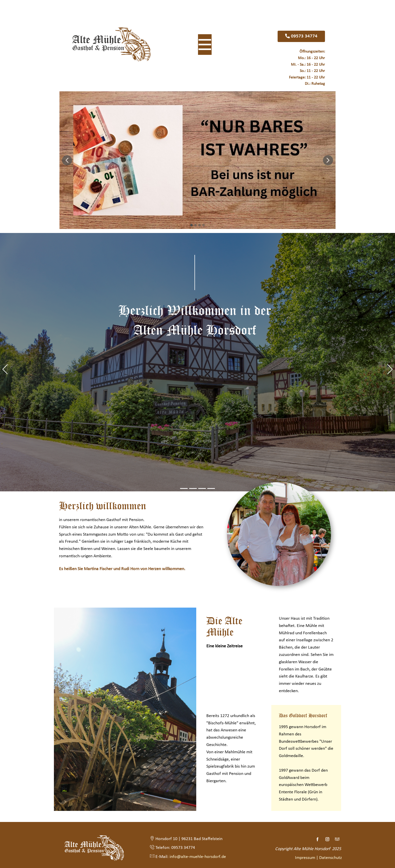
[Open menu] (205, 45)
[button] (67, 160)
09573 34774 (301, 36)
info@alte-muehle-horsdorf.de (197, 857)
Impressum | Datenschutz (319, 858)
